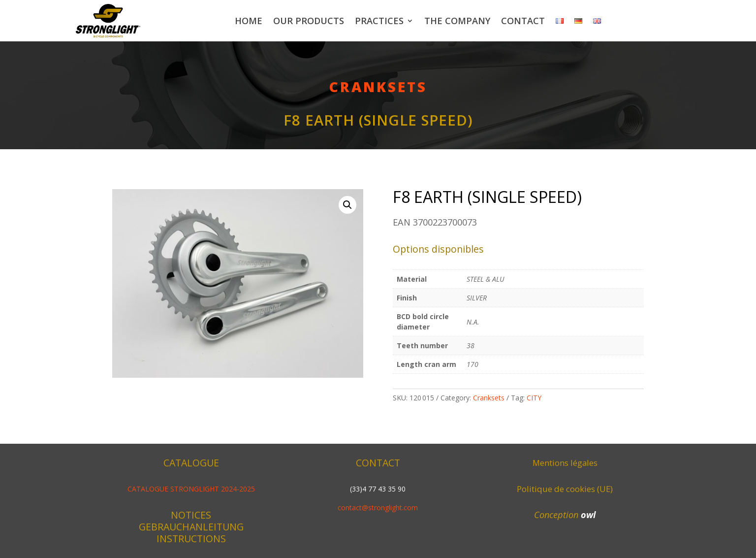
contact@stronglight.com (378, 508)
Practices (379, 21)
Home (249, 21)
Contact (523, 21)
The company (457, 21)
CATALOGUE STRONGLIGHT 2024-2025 (191, 489)
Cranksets (378, 87)
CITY (534, 398)
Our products (309, 21)
